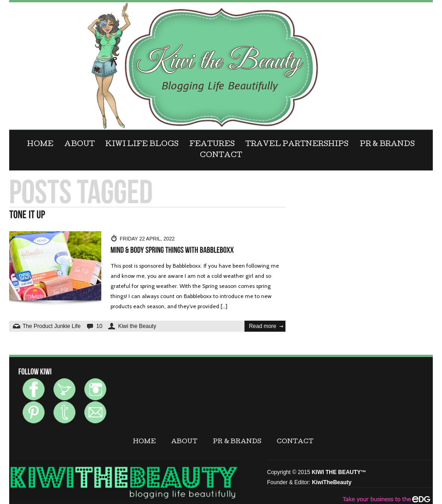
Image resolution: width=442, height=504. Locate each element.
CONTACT (221, 156)
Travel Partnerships (297, 145)
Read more (263, 326)
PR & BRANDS (387, 145)
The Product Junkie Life (52, 326)
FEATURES (212, 145)
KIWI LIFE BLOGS (142, 145)
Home (40, 145)
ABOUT (80, 145)
